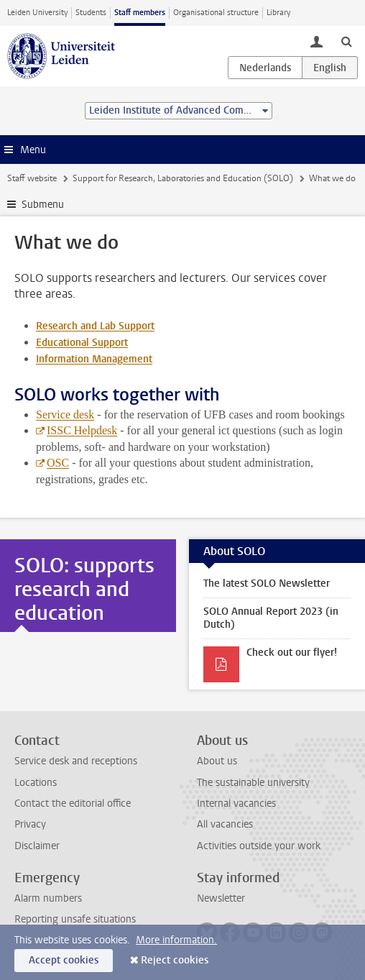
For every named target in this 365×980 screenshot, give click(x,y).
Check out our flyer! (292, 652)
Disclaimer (37, 846)
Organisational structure (216, 13)
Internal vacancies (236, 803)
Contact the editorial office (73, 803)
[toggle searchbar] (346, 41)
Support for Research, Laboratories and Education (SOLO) (183, 178)
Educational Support (82, 343)
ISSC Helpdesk (82, 430)
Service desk (65, 415)
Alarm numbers (48, 898)
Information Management (94, 359)
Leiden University (37, 13)
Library (278, 13)
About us (217, 761)
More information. (176, 940)
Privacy (30, 824)
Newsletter (221, 898)
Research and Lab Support (95, 326)
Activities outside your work (259, 846)
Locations (36, 783)
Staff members (140, 13)
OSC (58, 463)
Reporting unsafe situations (75, 919)
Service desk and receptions (76, 761)
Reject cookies (175, 960)
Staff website (32, 178)
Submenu (43, 205)
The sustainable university (253, 783)
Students (91, 13)
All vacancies (225, 824)
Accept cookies (64, 960)
